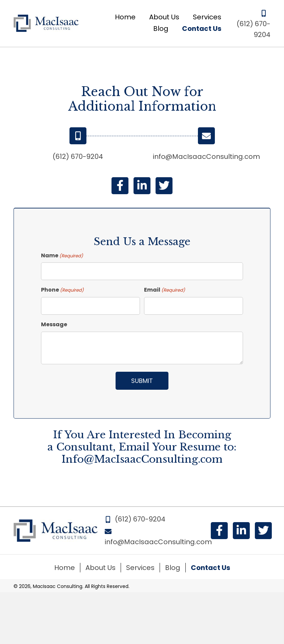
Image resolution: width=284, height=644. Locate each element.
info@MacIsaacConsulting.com (206, 157)
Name (62, 256)
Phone (62, 290)
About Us (100, 568)
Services (140, 568)
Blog (173, 568)
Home (65, 568)
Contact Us (210, 568)
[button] (120, 186)
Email (165, 290)
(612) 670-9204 (78, 157)
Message (54, 324)
